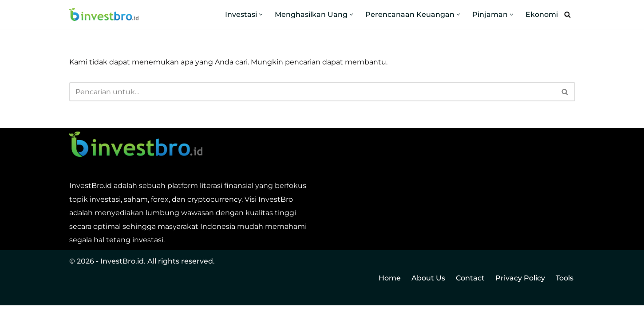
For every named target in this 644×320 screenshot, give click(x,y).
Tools (565, 293)
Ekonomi (542, 14)
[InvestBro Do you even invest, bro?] (104, 15)
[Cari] (567, 14)
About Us (428, 293)
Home (390, 293)
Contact (470, 293)
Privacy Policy (520, 293)
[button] (261, 14)
